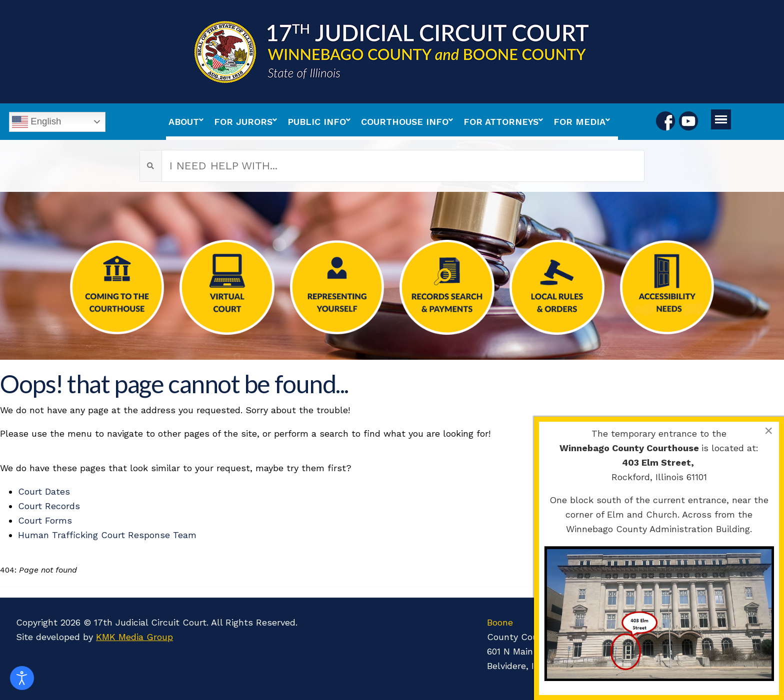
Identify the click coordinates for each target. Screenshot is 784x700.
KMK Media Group (134, 637)
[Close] (768, 431)
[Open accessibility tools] (22, 678)
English (36, 122)
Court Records (49, 506)
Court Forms (45, 520)
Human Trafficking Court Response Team (107, 535)
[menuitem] (189, 122)
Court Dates (44, 491)
